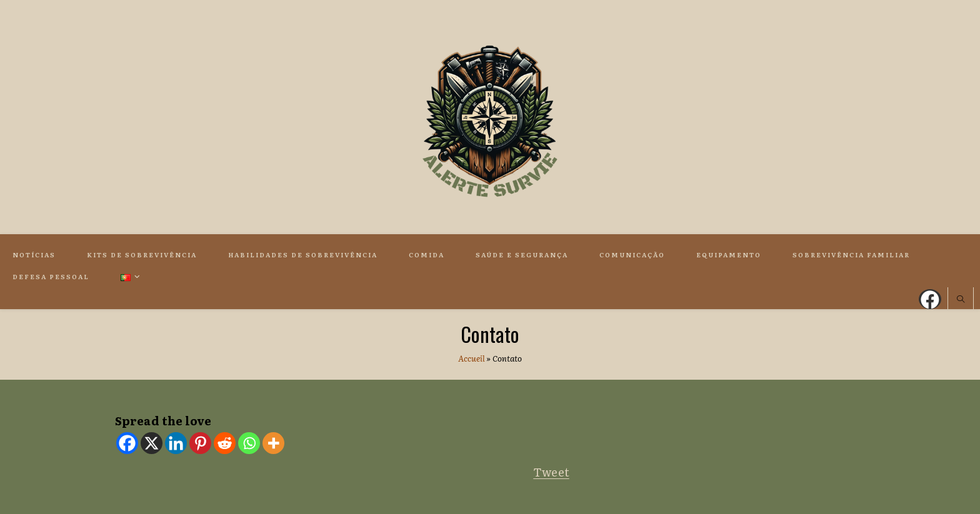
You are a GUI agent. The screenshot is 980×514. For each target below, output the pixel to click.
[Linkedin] (176, 443)
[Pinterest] (200, 443)
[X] (152, 443)
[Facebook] (127, 443)
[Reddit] (225, 443)
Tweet (551, 472)
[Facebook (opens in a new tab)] (930, 299)
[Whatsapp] (249, 443)
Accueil (472, 358)
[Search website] (961, 300)
